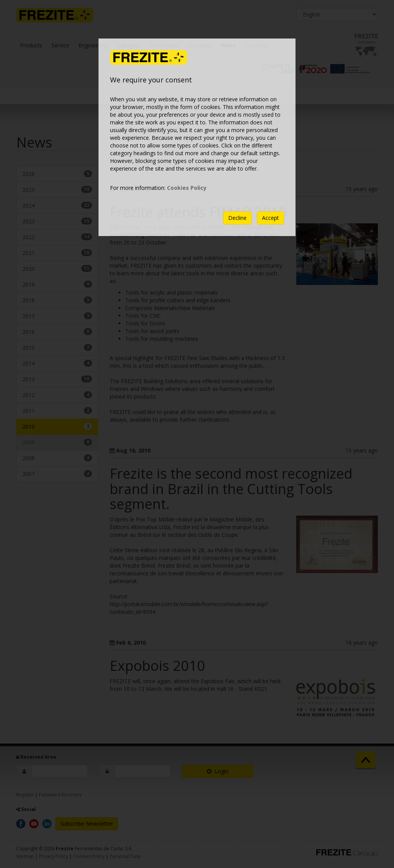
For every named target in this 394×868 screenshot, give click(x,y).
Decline (237, 218)
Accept (270, 218)
